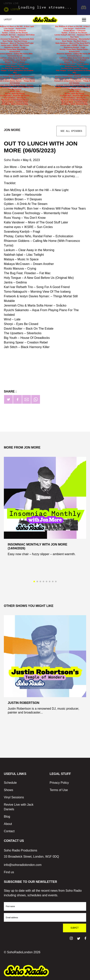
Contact (9, 831)
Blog (7, 817)
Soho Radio (12, 160)
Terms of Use (59, 790)
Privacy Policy (59, 783)
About (8, 824)
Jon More (12, 130)
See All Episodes (71, 131)
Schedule (10, 783)
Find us (9, 872)
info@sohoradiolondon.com (23, 865)
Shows (8, 790)
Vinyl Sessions (14, 797)
